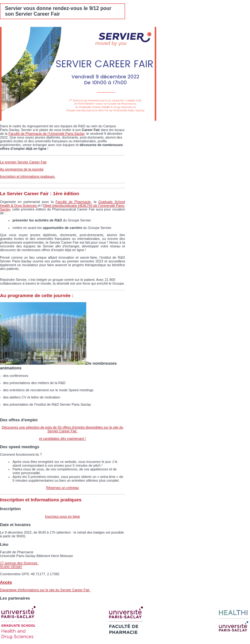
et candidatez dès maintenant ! (62, 439)
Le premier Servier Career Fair (23, 162)
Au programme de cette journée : (37, 295)
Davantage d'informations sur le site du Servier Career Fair (45, 590)
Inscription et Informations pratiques (28, 176)
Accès (6, 582)
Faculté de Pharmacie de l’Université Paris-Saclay (46, 134)
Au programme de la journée (22, 169)
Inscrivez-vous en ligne (62, 516)
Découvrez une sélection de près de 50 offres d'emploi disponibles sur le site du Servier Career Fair (62, 429)
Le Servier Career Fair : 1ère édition (40, 193)
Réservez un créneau (63, 488)
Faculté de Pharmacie (73, 202)
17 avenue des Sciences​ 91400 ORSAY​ (19, 565)
